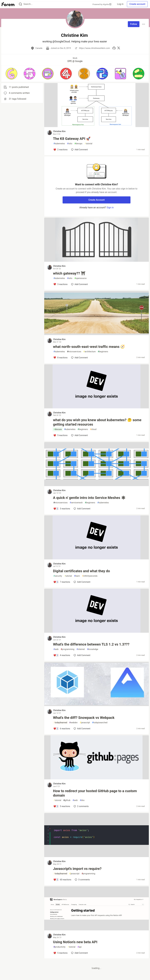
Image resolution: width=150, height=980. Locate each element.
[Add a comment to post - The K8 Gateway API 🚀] (60, 150)
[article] (97, 126)
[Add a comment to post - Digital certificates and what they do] (62, 582)
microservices (74, 352)
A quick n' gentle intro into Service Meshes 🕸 (89, 498)
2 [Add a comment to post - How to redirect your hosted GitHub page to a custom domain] (81, 806)
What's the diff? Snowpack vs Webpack (84, 718)
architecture (90, 352)
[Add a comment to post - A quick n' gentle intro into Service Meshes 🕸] (62, 509)
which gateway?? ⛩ (69, 273)
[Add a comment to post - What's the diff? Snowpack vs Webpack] (62, 729)
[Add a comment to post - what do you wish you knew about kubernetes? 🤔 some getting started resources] (60, 435)
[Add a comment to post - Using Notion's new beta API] (60, 953)
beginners (103, 352)
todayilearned (60, 723)
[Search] (20, 4)
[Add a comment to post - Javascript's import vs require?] (62, 880)
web (56, 649)
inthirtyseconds (90, 576)
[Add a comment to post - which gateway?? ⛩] (60, 284)
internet (81, 649)
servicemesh (76, 503)
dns (82, 800)
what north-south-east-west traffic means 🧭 (89, 347)
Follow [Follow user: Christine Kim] (134, 24)
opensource (81, 278)
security (58, 576)
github (67, 800)
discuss (58, 429)
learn (77, 576)
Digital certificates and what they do (82, 571)
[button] (11, 74)
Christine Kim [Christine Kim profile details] (59, 131)
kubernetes (59, 144)
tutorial (89, 144)
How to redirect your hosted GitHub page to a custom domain (95, 793)
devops (78, 144)
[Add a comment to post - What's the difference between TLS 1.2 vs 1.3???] (62, 655)
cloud (93, 429)
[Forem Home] (8, 4)
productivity (59, 947)
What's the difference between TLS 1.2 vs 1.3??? (91, 644)
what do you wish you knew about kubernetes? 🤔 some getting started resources (97, 422)
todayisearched (100, 723)
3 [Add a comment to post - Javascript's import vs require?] (82, 880)
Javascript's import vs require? (77, 869)
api (80, 947)
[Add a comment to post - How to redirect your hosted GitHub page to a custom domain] (62, 806)
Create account (137, 4)
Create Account (97, 200)
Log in (120, 4)
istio (70, 144)
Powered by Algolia (102, 4)
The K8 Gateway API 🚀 (72, 139)
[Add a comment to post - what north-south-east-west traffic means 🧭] (60, 358)
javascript (85, 723)
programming (68, 649)
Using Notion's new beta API (75, 942)
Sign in (110, 207)
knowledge (93, 649)
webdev (73, 723)
